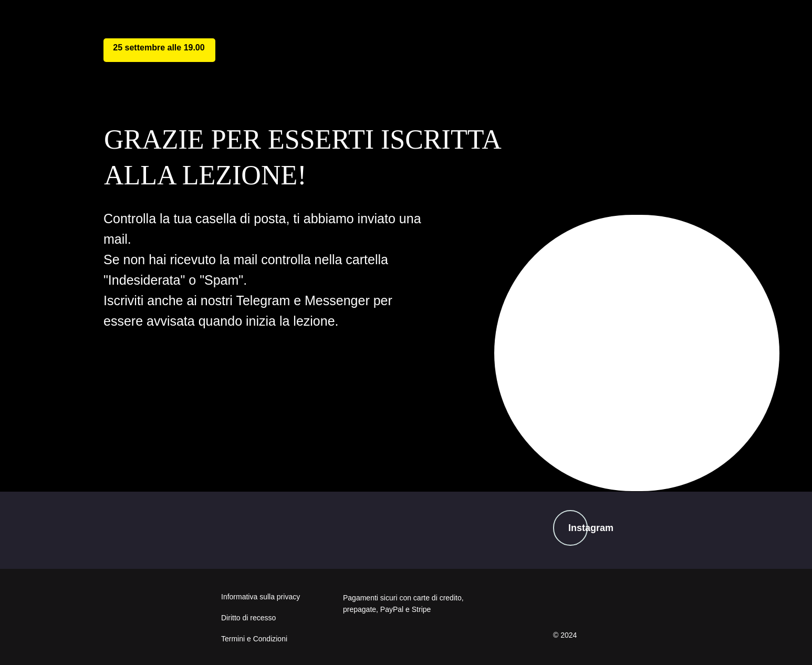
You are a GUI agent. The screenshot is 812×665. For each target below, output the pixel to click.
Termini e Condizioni (254, 639)
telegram (187, 427)
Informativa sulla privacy (261, 597)
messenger (370, 425)
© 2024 (565, 635)
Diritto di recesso (248, 618)
